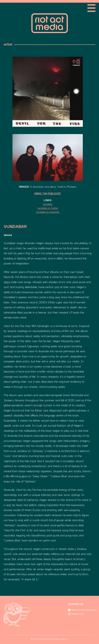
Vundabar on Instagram (48, 212)
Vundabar (48, 204)
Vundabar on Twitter (48, 208)
